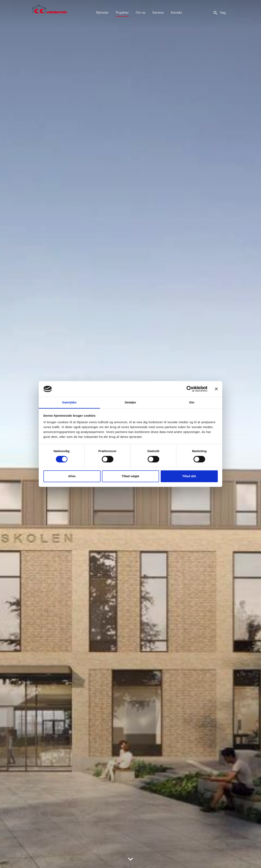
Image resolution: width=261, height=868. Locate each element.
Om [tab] (192, 402)
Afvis (72, 476)
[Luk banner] (216, 389)
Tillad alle (189, 476)
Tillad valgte (130, 476)
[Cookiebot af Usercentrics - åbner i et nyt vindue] (190, 389)
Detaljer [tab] (130, 402)
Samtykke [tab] (69, 402)
